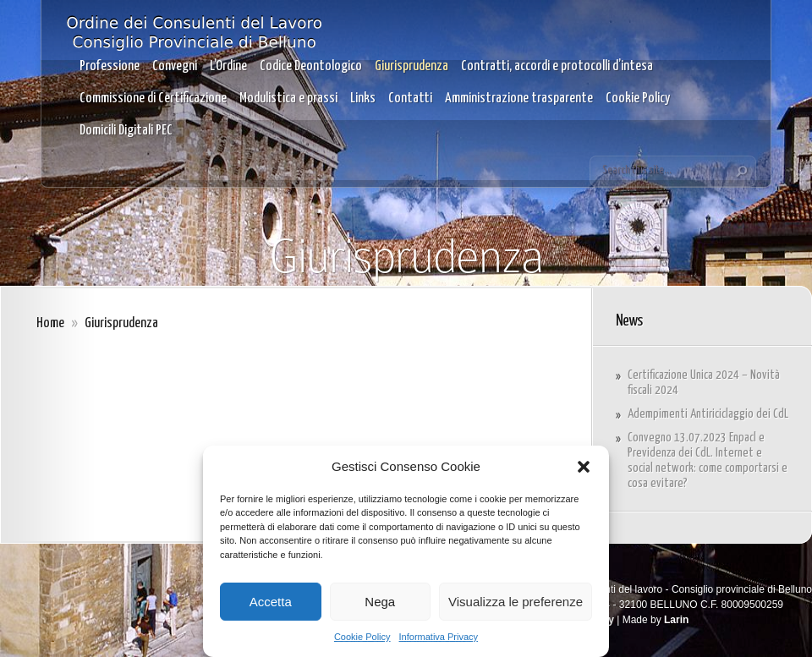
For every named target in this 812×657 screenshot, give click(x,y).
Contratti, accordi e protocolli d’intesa (557, 66)
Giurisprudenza (411, 66)
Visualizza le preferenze (516, 602)
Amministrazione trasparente (519, 99)
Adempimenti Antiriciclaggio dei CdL (708, 414)
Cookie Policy (362, 637)
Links (363, 99)
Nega (380, 602)
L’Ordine (228, 66)
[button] (584, 467)
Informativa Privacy (439, 637)
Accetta (271, 602)
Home (50, 323)
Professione (110, 66)
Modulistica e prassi (288, 99)
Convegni (175, 66)
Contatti (410, 99)
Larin (676, 620)
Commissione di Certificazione (153, 99)
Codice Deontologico (311, 66)
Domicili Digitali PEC (126, 131)
